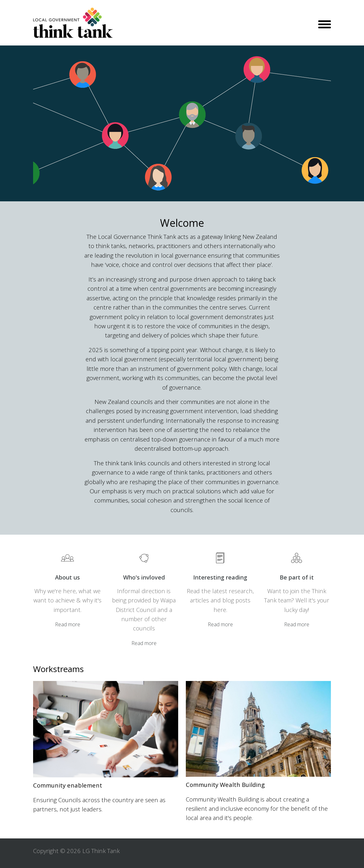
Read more (68, 624)
